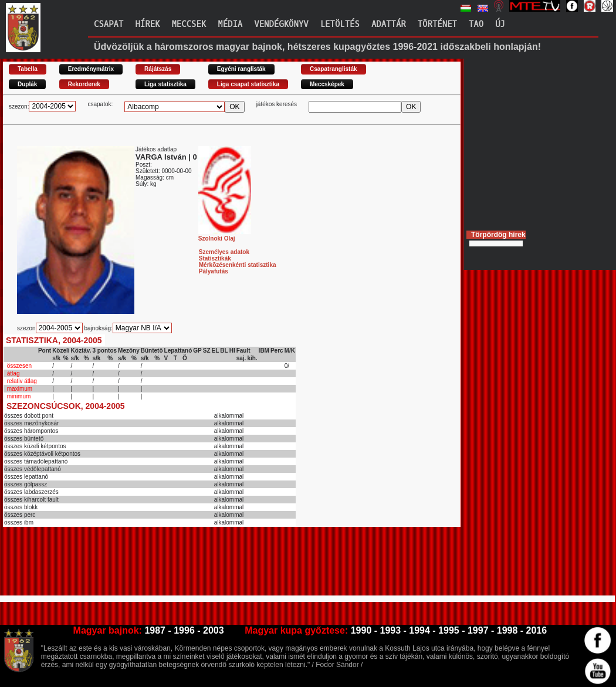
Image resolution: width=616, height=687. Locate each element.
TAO (476, 24)
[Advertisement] (216, 566)
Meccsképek (327, 84)
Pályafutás (214, 271)
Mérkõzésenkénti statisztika (238, 265)
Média (230, 24)
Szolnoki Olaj (225, 235)
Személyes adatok (224, 252)
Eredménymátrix (91, 69)
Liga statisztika (165, 84)
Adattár (389, 24)
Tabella (28, 69)
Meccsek (189, 24)
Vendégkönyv (281, 24)
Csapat (109, 24)
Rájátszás (158, 69)
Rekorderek (84, 84)
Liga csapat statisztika (248, 84)
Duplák (27, 84)
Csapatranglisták (334, 69)
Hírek (147, 24)
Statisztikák (215, 258)
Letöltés (340, 24)
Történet (437, 24)
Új (500, 24)
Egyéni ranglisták (241, 69)
